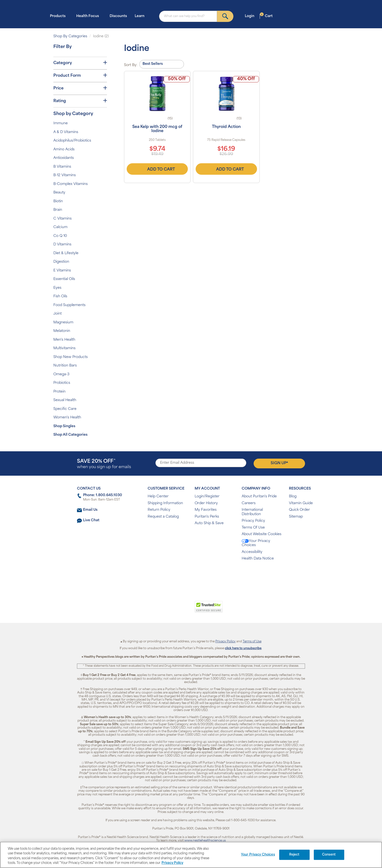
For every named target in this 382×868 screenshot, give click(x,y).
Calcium (60, 227)
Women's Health (67, 418)
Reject (294, 855)
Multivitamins (64, 348)
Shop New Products (71, 357)
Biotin (58, 201)
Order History (206, 503)
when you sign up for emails (104, 464)
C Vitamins (62, 219)
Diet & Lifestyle (66, 253)
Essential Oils (64, 279)
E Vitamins (62, 271)
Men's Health (64, 340)
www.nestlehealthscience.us (205, 841)
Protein (59, 392)
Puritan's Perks (207, 517)
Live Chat (91, 520)
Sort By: (131, 65)
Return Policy (159, 510)
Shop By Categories (70, 36)
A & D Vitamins (66, 132)
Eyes (57, 288)
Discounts (118, 16)
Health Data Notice (258, 559)
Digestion (61, 262)
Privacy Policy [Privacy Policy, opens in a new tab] (172, 863)
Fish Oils (60, 296)
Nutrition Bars (65, 366)
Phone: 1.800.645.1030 (103, 495)
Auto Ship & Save (209, 523)
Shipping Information (165, 503)
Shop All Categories (70, 435)
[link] (171, 609)
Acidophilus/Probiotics (72, 141)
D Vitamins (62, 245)
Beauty (59, 193)
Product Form (80, 76)
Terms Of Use (253, 528)
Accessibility (252, 552)
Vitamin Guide (301, 503)
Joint (57, 314)
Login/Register (207, 497)
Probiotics (62, 383)
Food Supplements (69, 305)
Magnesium (63, 323)
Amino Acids (64, 149)
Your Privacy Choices (256, 543)
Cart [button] (266, 16)
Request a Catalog (163, 517)
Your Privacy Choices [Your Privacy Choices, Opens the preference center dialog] (258, 855)
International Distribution (252, 512)
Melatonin (62, 331)
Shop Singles (64, 426)
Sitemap (296, 517)
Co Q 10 (60, 236)
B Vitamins (62, 167)
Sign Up (279, 463)
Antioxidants (64, 158)
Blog (293, 497)
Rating (80, 101)
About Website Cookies (262, 534)
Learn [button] (141, 16)
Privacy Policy (253, 521)
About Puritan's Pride (259, 497)
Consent (329, 855)
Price (80, 88)
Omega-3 (61, 374)
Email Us (90, 510)
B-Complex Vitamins (71, 184)
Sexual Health (65, 400)
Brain (58, 210)
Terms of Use (252, 642)
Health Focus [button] (89, 16)
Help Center (158, 497)
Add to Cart (157, 169)
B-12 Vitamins (65, 175)
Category (80, 63)
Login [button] (251, 16)
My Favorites (206, 510)
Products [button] (59, 16)
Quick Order (299, 510)
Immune (61, 123)
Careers (249, 503)
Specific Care (65, 409)
